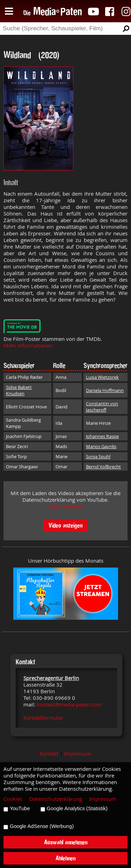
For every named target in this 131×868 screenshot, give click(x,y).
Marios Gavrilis (101, 446)
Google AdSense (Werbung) (42, 826)
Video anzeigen (65, 525)
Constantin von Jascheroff (102, 407)
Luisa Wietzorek (102, 377)
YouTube (20, 808)
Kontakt (49, 754)
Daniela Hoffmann (105, 390)
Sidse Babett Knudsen (19, 390)
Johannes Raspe (102, 436)
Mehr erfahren (66, 506)
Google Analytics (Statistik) (77, 808)
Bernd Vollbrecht (103, 467)
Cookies (13, 799)
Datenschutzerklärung (56, 799)
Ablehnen (65, 858)
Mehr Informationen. (29, 346)
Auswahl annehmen (66, 842)
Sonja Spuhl (98, 456)
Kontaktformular (43, 718)
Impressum (78, 754)
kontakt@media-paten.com (69, 705)
